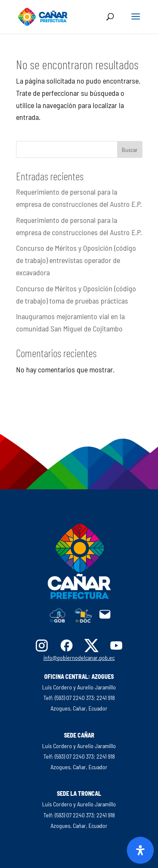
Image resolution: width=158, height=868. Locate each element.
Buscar (130, 150)
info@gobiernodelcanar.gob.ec (79, 658)
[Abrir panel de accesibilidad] (140, 850)
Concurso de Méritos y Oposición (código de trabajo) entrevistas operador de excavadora (76, 260)
